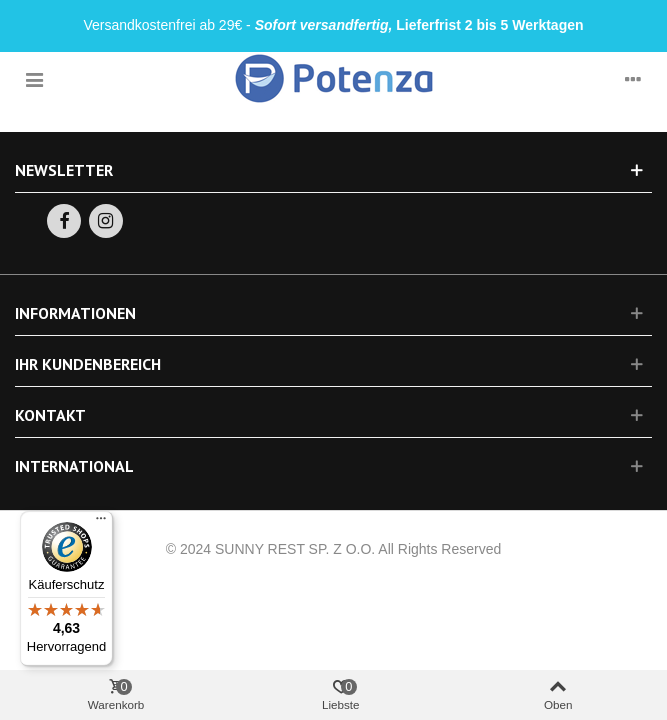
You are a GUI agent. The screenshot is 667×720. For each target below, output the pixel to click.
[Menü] (101, 523)
